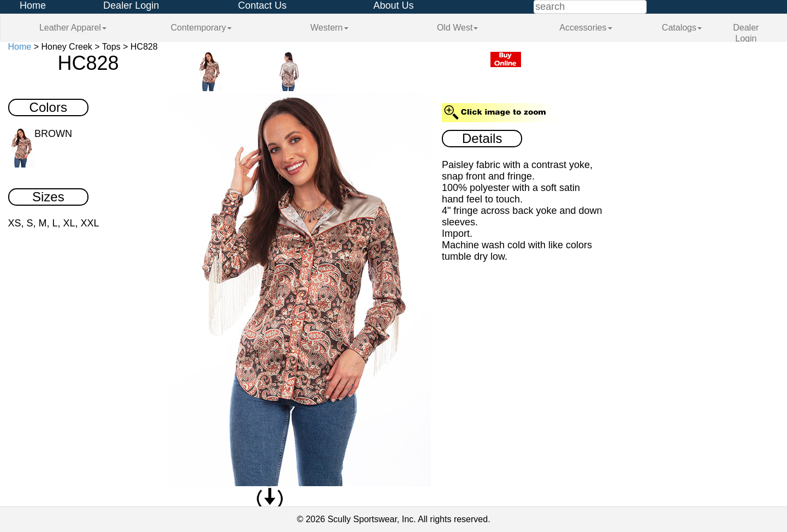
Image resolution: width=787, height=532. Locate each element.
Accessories (585, 28)
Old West (458, 28)
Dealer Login (131, 5)
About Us (393, 5)
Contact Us (262, 5)
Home (33, 5)
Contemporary (201, 28)
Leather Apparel (73, 28)
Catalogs (682, 28)
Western (329, 28)
